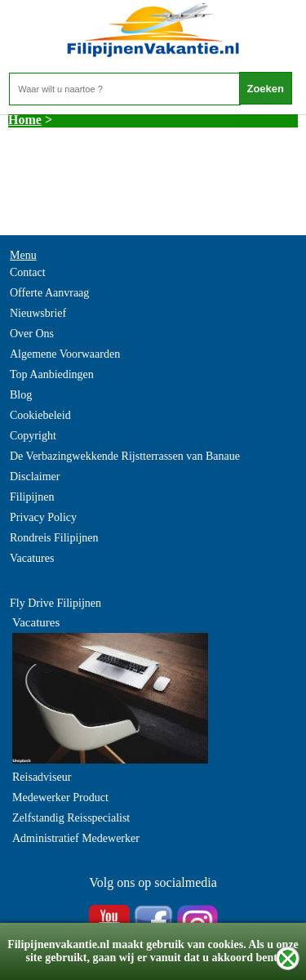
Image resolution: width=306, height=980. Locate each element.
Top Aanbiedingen (52, 374)
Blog (21, 395)
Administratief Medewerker (76, 838)
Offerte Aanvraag (49, 293)
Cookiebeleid (40, 415)
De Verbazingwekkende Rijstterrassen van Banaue (125, 456)
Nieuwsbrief (38, 313)
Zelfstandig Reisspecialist (71, 818)
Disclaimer (35, 477)
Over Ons (32, 334)
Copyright (33, 436)
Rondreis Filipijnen (54, 538)
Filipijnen (32, 497)
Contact (28, 272)
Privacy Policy (43, 517)
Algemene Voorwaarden (65, 354)
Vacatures (32, 558)
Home (25, 120)
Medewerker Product (60, 797)
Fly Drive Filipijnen (55, 603)
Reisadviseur (42, 777)
